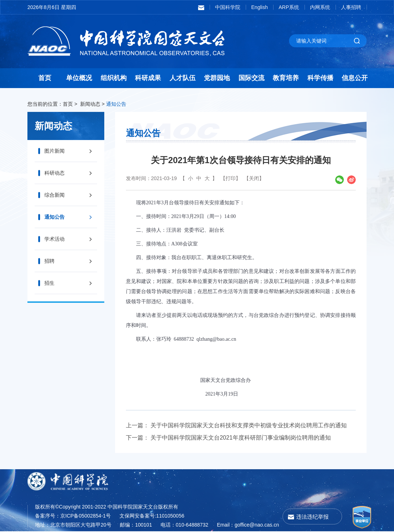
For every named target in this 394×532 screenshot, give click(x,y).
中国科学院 (228, 7)
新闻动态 (90, 104)
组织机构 (114, 78)
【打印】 (231, 178)
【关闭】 (254, 178)
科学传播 (320, 78)
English (259, 7)
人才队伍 (183, 78)
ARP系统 (289, 7)
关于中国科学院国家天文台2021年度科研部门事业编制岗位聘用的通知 (241, 438)
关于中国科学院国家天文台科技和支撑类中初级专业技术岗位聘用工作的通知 (249, 425)
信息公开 (355, 78)
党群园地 (217, 78)
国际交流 (251, 78)
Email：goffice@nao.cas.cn (248, 525)
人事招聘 (351, 7)
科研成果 (148, 78)
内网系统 (320, 7)
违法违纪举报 (312, 517)
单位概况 (79, 78)
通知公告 (116, 104)
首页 (45, 78)
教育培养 (286, 78)
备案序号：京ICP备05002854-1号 (73, 516)
